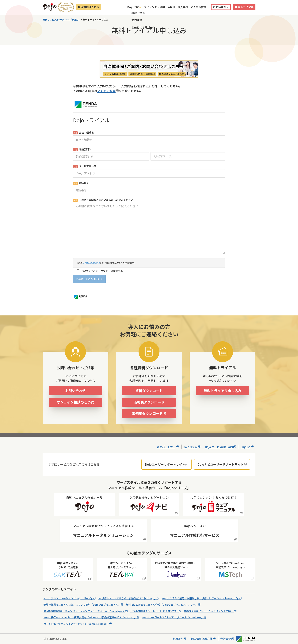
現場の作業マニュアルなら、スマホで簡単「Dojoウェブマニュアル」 (82, 605)
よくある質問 (198, 7)
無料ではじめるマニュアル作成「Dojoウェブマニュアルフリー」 (162, 605)
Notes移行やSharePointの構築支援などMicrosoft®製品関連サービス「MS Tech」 (90, 617)
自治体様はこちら (89, 7)
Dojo (50, 7)
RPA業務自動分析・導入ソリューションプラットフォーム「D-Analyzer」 (84, 611)
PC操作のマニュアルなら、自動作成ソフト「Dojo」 (128, 598)
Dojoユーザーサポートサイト (165, 464)
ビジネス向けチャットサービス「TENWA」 (155, 611)
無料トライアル (244, 7)
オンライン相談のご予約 (75, 402)
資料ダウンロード (149, 391)
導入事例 (183, 7)
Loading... (149, 199)
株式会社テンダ (246, 639)
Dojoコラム (190, 447)
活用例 (171, 7)
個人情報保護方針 (202, 639)
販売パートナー (166, 447)
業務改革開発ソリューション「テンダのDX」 (209, 611)
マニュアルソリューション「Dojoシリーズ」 (68, 598)
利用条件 (178, 639)
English (246, 447)
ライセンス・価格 (154, 7)
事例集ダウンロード (147, 413)
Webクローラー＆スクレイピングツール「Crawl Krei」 (173, 617)
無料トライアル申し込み (223, 391)
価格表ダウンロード (149, 402)
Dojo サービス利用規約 (219, 447)
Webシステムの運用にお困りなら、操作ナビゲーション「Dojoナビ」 (201, 598)
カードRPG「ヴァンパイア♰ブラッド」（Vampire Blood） (76, 624)
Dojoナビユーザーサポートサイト (220, 464)
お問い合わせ (221, 7)
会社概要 (226, 639)
